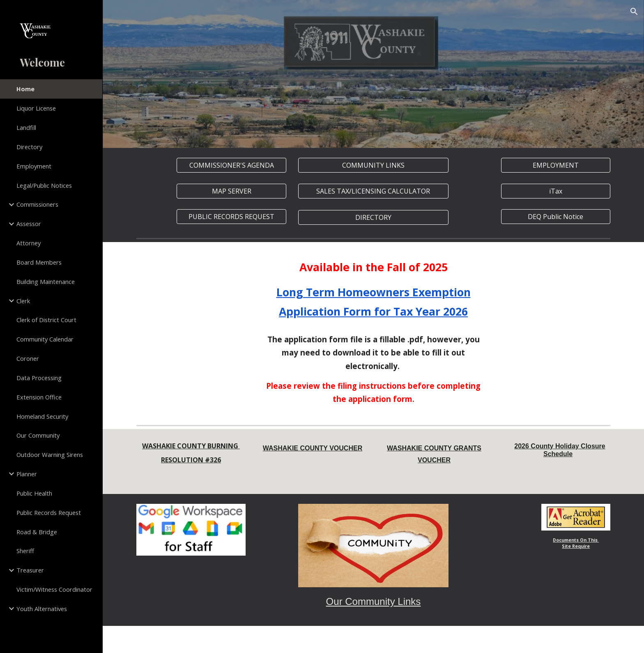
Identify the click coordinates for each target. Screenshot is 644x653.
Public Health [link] (34, 493)
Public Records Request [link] (49, 512)
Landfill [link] (26, 127)
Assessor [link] (29, 224)
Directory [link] (29, 147)
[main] (373, 290)
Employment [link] (34, 166)
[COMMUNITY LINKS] (373, 165)
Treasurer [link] (30, 570)
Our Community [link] (38, 435)
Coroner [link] (28, 358)
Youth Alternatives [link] (42, 609)
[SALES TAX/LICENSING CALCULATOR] (373, 191)
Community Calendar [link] (45, 339)
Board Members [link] (39, 262)
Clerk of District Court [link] (46, 320)
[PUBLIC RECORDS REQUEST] (231, 217)
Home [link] (25, 89)
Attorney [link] (29, 243)
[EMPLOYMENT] (556, 165)
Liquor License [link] (36, 108)
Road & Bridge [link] (37, 532)
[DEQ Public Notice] (556, 217)
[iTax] (556, 191)
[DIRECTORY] (373, 217)
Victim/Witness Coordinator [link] (54, 589)
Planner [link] (27, 474)
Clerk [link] (23, 301)
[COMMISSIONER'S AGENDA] (231, 165)
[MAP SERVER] (231, 191)
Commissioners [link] (37, 204)
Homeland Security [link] (42, 416)
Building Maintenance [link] (46, 282)
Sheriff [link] (25, 551)
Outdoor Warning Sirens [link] (50, 455)
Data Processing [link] (39, 378)
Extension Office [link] (39, 397)
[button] (634, 12)
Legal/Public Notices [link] (44, 185)
